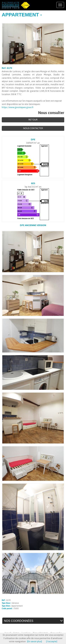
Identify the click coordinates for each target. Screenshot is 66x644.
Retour (33, 120)
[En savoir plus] (34, 641)
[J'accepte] (52, 641)
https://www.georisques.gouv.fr (18, 107)
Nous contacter (33, 128)
